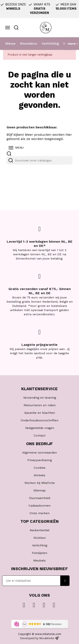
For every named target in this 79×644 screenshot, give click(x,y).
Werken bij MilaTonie (40, 483)
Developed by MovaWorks (37, 638)
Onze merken (39, 513)
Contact (40, 435)
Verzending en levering (40, 398)
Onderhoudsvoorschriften (39, 420)
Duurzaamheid (40, 498)
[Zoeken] (39, 160)
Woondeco (29, 43)
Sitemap (40, 490)
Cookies (40, 468)
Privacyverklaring (40, 460)
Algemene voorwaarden (39, 452)
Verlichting (50, 43)
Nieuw (10, 43)
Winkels (39, 475)
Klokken (40, 538)
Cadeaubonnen (39, 506)
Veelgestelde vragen (40, 428)
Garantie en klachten (40, 413)
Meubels (39, 560)
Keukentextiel (40, 530)
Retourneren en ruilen (40, 405)
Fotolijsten (39, 553)
